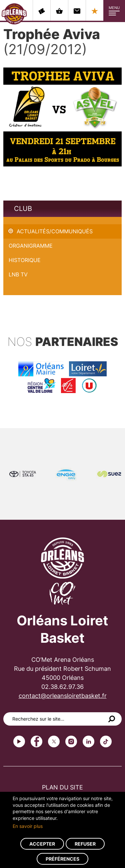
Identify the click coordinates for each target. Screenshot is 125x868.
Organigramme (31, 246)
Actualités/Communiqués (55, 231)
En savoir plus (28, 826)
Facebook (36, 741)
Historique (25, 260)
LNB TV (18, 274)
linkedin (88, 741)
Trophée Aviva (21, 221)
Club (23, 209)
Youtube (19, 741)
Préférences (62, 859)
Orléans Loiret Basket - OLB (14, 14)
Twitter (54, 741)
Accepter (42, 844)
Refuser (85, 844)
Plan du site (62, 787)
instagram (71, 741)
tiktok (106, 741)
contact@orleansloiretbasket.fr (63, 696)
